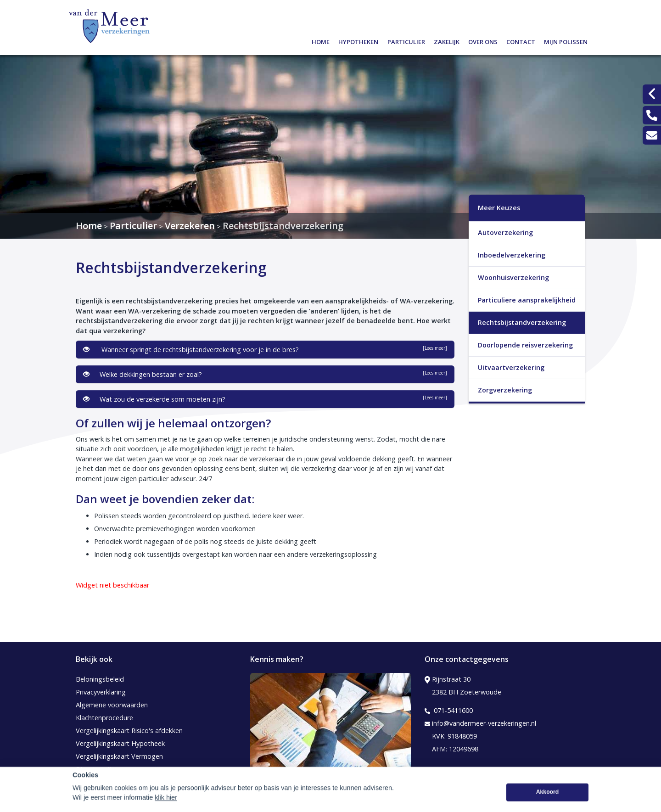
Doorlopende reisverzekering (525, 345)
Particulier (406, 41)
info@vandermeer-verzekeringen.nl (480, 723)
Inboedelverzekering (512, 255)
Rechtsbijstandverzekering (283, 226)
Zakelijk (447, 41)
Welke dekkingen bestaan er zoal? (265, 374)
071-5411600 (449, 711)
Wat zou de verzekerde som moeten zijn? (265, 399)
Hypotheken (358, 41)
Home (321, 41)
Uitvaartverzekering (511, 367)
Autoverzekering (505, 232)
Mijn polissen (566, 41)
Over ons (483, 41)
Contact (521, 41)
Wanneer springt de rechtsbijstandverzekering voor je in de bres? (265, 349)
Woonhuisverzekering (513, 277)
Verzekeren (190, 226)
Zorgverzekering (505, 390)
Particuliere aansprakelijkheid (527, 300)
